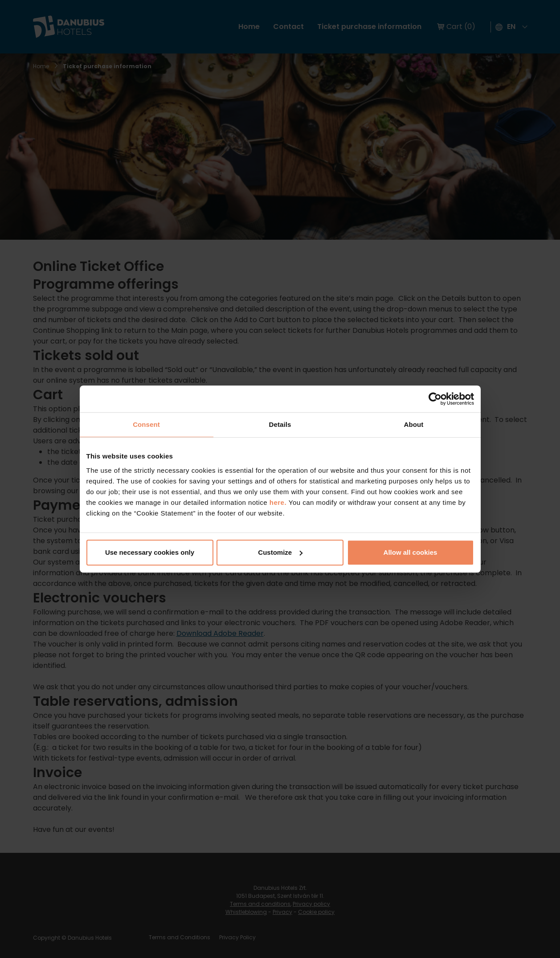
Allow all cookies (411, 552)
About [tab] (414, 424)
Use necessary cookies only (150, 552)
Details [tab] (280, 424)
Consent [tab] (146, 424)
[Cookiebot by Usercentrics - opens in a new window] (435, 399)
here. (279, 502)
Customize (280, 552)
